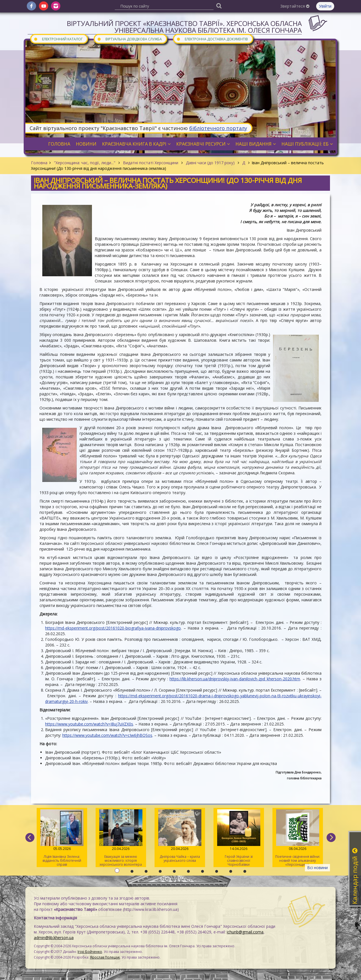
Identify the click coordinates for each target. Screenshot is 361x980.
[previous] (30, 838)
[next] (331, 838)
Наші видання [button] (256, 144)
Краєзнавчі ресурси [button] (203, 144)
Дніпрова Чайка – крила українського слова (180, 836)
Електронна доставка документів (212, 39)
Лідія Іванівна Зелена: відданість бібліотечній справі (62, 838)
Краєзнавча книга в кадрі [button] (136, 144)
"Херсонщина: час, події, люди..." (85, 163)
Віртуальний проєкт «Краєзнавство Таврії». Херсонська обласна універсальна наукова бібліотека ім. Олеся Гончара (184, 27)
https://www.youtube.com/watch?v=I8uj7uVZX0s (89, 724)
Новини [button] (86, 144)
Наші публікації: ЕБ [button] (307, 144)
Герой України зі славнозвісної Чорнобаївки (239, 838)
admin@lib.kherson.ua (54, 938)
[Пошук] (219, 6)
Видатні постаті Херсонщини (151, 163)
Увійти (325, 6)
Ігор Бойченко (90, 952)
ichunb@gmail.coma (245, 932)
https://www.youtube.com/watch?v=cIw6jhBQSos (107, 735)
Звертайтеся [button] (295, 6)
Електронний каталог (58, 39)
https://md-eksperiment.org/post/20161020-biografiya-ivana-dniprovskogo (113, 628)
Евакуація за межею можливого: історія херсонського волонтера (121, 838)
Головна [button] (59, 144)
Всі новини (317, 868)
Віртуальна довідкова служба (129, 39)
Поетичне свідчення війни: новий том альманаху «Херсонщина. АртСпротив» (298, 838)
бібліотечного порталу (218, 128)
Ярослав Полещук (105, 957)
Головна (39, 163)
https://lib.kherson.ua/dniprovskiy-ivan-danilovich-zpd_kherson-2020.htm (235, 679)
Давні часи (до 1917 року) (210, 163)
